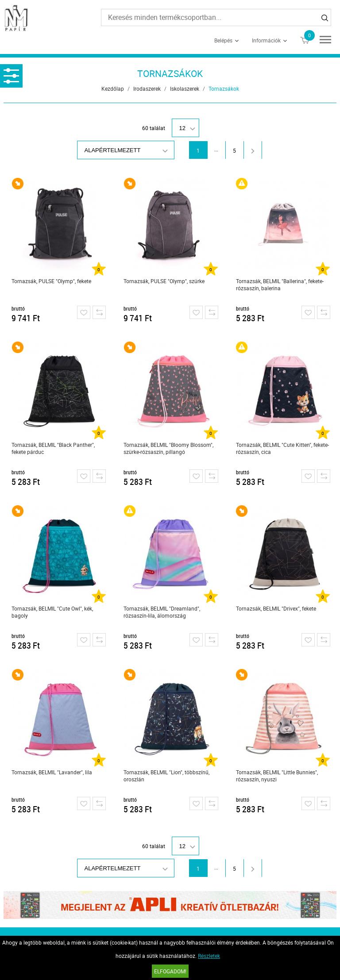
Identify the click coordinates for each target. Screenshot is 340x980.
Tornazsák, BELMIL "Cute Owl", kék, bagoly (52, 612)
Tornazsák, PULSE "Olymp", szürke (164, 281)
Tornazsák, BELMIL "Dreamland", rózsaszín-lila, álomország (162, 612)
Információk (266, 40)
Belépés (223, 40)
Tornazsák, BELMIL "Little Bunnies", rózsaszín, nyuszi (277, 776)
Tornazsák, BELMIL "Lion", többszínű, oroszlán (166, 776)
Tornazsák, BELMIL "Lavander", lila (52, 772)
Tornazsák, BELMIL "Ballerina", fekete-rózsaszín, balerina (280, 284)
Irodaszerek (147, 88)
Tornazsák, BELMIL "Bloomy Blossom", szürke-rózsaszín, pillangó (168, 448)
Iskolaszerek (185, 88)
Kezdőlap (113, 88)
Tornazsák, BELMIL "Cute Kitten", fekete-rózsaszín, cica (282, 448)
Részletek (209, 956)
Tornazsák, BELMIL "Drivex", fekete (276, 608)
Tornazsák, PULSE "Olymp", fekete (51, 281)
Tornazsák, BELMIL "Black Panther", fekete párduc (53, 448)
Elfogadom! (170, 971)
